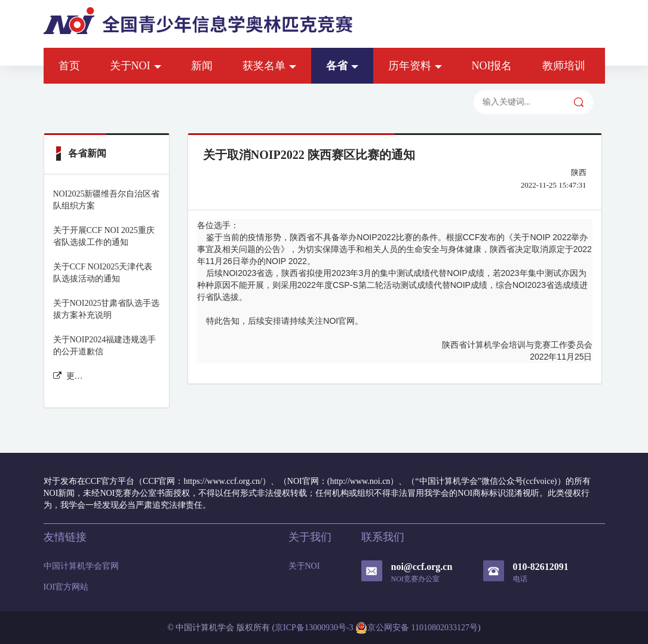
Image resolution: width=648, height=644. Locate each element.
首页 (69, 66)
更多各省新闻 (68, 376)
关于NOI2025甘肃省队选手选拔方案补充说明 (107, 309)
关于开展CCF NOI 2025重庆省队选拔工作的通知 (104, 236)
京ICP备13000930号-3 (314, 628)
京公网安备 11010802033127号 (417, 628)
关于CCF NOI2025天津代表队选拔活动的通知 (103, 273)
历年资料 (415, 66)
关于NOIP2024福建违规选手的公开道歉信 (105, 346)
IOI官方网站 (66, 587)
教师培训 (564, 66)
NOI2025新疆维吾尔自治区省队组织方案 (107, 200)
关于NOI (136, 66)
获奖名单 (269, 66)
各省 (342, 66)
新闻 (202, 66)
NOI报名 (492, 66)
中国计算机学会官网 (81, 566)
